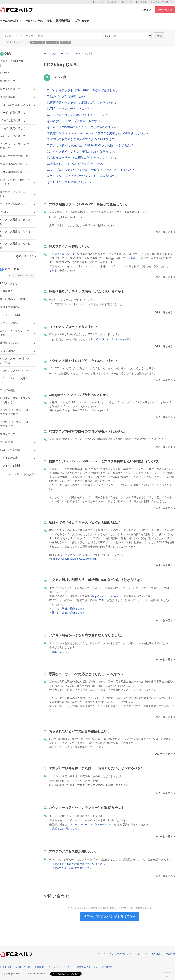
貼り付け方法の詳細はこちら (68, 612)
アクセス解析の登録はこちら (68, 608)
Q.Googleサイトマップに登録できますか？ (75, 121)
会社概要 (39, 967)
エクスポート (133, 258)
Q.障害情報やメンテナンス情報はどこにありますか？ (82, 103)
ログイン (146, 10)
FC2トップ (99, 2)
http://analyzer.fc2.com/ (105, 596)
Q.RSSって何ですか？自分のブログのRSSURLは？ (81, 139)
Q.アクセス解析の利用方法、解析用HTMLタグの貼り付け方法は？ (90, 145)
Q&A (77, 53)
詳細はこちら (59, 652)
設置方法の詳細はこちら (66, 829)
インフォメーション (120, 954)
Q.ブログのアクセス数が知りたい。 (70, 182)
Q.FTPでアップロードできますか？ (70, 109)
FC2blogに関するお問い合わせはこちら (109, 916)
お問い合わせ (82, 21)
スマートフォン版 (24, 276)
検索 (159, 36)
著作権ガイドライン (87, 967)
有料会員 (66, 42)
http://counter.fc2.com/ (102, 825)
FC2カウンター (78, 825)
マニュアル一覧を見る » (23, 474)
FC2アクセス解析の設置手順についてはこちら (78, 864)
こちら (85, 300)
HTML (101, 600)
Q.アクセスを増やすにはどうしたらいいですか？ (79, 115)
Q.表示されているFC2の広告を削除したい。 (76, 164)
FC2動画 (112, 2)
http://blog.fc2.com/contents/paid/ (110, 340)
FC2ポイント (38, 42)
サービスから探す (11, 21)
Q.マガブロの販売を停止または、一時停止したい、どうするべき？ (91, 170)
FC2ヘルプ (50, 53)
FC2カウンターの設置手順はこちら (72, 868)
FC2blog (66, 53)
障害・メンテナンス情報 (39, 21)
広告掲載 (107, 967)
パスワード (53, 42)
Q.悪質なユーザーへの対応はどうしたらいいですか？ (82, 158)
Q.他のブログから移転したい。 (67, 96)
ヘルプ (102, 954)
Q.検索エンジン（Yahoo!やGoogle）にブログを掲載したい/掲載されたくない (97, 133)
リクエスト (141, 954)
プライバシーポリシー (60, 967)
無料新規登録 (165, 10)
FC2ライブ (126, 2)
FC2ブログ (142, 2)
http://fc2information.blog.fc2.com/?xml (75, 559)
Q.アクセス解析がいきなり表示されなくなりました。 (82, 152)
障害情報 (170, 954)
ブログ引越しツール (63, 254)
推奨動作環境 (63, 21)
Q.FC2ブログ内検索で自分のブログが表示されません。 (83, 127)
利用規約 (156, 954)
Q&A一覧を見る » (165, 232)
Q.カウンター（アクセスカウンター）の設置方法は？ (82, 176)
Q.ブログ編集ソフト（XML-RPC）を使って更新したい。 (84, 90)
